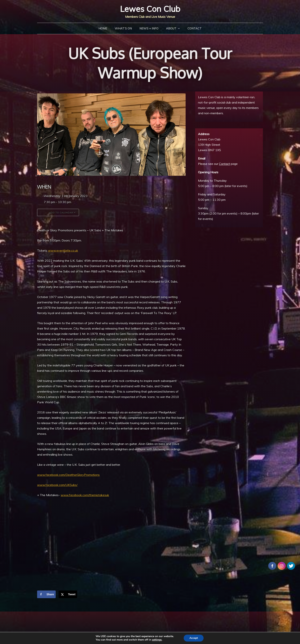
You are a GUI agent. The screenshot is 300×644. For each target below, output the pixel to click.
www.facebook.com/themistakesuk (85, 495)
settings (157, 640)
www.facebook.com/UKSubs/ (57, 485)
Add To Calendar (58, 212)
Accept (194, 638)
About (171, 28)
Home (103, 28)
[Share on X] (68, 594)
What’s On (123, 28)
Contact (195, 28)
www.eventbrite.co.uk (63, 250)
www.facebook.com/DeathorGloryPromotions (68, 475)
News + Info (149, 28)
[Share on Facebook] (46, 594)
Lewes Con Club (150, 9)
